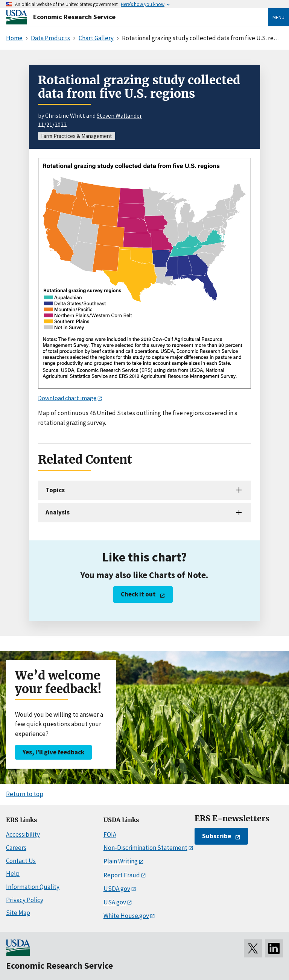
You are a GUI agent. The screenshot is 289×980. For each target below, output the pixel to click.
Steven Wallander (119, 115)
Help (13, 874)
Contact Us (21, 861)
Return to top (25, 794)
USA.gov (115, 902)
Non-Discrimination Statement (145, 848)
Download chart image (67, 398)
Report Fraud (122, 875)
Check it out (138, 594)
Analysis (58, 512)
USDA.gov (117, 889)
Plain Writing (121, 861)
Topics (55, 490)
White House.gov (126, 916)
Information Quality (33, 887)
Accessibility (23, 834)
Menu (278, 17)
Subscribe (217, 836)
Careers (16, 848)
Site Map (18, 913)
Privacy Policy (25, 900)
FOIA (110, 834)
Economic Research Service (74, 17)
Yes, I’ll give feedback (53, 752)
